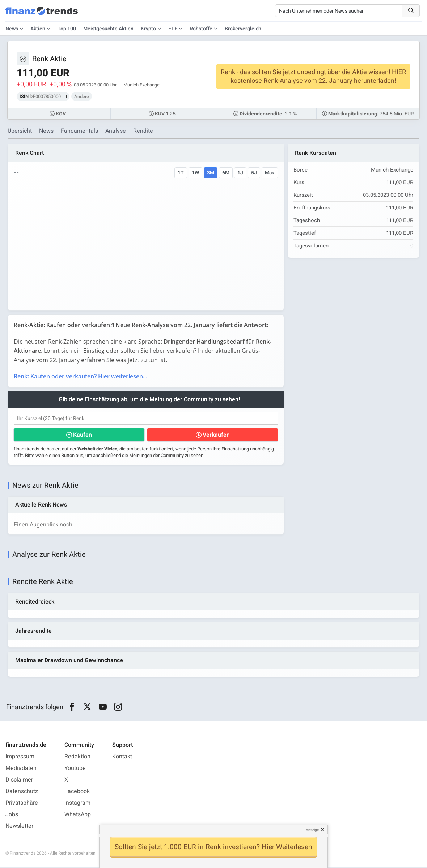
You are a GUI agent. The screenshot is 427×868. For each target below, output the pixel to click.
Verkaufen (216, 435)
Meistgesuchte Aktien (108, 29)
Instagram (77, 804)
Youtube (75, 769)
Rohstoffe (201, 29)
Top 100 (67, 29)
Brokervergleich (243, 29)
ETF (173, 29)
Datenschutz (22, 792)
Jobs (12, 815)
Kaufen (83, 435)
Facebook (77, 792)
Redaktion (77, 757)
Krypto (148, 29)
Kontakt (122, 757)
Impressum (20, 757)
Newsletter (19, 827)
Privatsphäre (22, 804)
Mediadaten (21, 769)
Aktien (38, 29)
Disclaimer (19, 780)
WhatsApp (78, 815)
